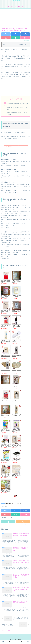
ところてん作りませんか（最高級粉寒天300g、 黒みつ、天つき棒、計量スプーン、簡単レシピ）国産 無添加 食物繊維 (6, 357)
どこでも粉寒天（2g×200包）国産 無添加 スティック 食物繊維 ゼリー (6, 296)
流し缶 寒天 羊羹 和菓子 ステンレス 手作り (16, 460)
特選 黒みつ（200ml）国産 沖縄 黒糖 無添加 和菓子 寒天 (16, 326)
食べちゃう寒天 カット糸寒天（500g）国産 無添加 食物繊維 (16, 282)
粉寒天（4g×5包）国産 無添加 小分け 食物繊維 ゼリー (6, 431)
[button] (25, 38)
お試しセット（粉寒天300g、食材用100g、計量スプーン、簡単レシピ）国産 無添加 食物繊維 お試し (16, 446)
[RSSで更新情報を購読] (23, 522)
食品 (3, 504)
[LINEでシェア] (15, 38)
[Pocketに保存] (6, 38)
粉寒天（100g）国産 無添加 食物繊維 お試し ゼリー (6, 400)
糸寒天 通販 (18, 504)
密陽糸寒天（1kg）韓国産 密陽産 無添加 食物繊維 (16, 311)
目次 (14, 99)
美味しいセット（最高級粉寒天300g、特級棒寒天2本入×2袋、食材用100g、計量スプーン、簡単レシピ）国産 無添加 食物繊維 (6, 491)
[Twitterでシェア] (6, 34)
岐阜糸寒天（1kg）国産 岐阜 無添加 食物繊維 (16, 296)
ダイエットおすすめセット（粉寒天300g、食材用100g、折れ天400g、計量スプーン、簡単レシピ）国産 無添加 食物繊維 (6, 476)
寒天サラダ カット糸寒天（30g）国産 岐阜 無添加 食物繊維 (16, 431)
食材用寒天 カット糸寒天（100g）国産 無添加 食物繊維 (16, 401)
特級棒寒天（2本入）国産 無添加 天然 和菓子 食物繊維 (6, 341)
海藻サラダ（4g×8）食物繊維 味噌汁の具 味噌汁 (6, 415)
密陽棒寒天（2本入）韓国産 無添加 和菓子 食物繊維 (16, 415)
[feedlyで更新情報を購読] (8, 522)
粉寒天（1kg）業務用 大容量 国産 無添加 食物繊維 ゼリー (6, 282)
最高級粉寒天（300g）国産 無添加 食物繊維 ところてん (6, 311)
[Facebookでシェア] (15, 34)
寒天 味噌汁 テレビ (10, 504)
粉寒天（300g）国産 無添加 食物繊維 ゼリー (6, 326)
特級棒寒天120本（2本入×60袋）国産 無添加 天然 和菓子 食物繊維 (16, 475)
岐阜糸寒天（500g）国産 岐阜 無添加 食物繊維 (6, 385)
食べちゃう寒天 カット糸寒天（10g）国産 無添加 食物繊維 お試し (16, 386)
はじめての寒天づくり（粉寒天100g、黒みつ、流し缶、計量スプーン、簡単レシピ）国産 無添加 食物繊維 (6, 446)
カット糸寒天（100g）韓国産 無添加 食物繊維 (6, 460)
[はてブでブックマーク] (25, 34)
